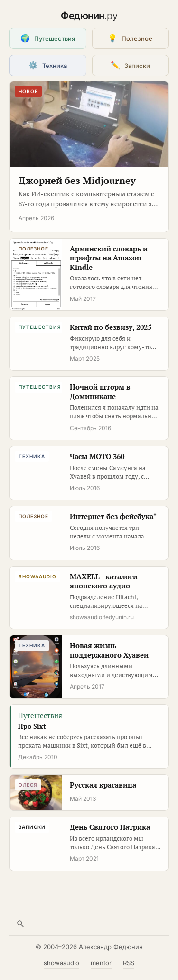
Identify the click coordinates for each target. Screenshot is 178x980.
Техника (48, 65)
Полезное (130, 38)
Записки (130, 65)
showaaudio (61, 963)
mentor (101, 963)
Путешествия (48, 38)
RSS (129, 963)
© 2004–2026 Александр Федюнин (89, 947)
